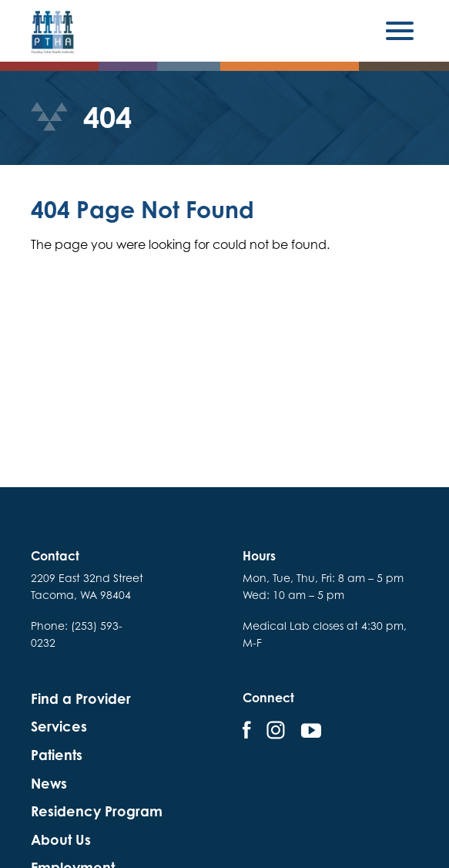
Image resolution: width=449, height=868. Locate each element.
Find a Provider (81, 699)
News (49, 784)
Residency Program (97, 811)
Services (59, 727)
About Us (61, 840)
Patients (57, 755)
